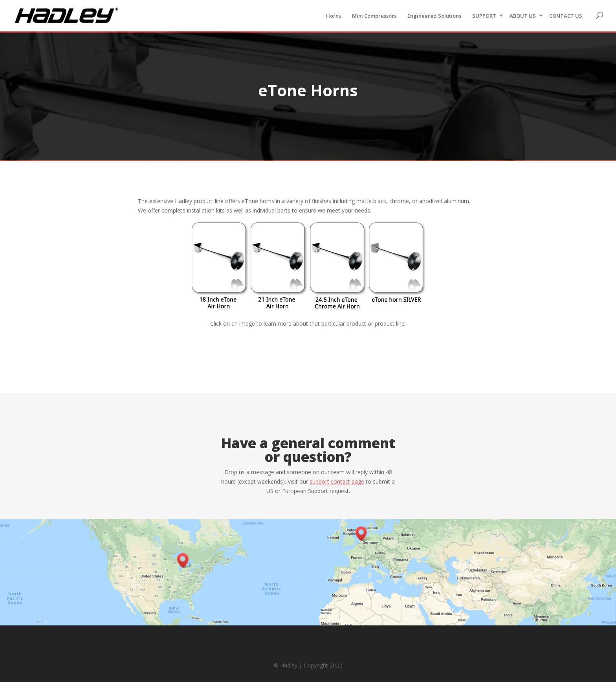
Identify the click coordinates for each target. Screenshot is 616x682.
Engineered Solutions (434, 16)
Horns (334, 16)
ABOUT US (523, 16)
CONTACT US (566, 16)
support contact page (337, 481)
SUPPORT (484, 16)
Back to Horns (308, 347)
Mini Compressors (374, 16)
